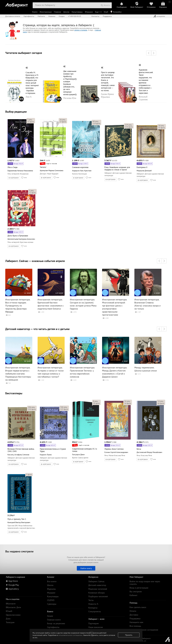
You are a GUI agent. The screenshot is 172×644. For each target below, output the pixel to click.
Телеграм (10, 622)
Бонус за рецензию (56, 623)
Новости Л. (93, 604)
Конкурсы (93, 608)
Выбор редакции (16, 112)
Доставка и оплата (13, 16)
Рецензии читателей (98, 589)
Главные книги (54, 620)
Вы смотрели (136, 592)
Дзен (8, 619)
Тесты (91, 600)
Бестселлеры (14, 393)
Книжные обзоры (97, 593)
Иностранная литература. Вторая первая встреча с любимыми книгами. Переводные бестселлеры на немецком (18, 374)
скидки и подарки (81, 30)
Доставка (134, 615)
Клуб (106, 12)
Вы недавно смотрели (19, 551)
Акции (50, 616)
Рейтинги (41, 16)
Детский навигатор (97, 585)
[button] (149, 53)
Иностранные (46, 12)
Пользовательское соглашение (144, 630)
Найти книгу (86, 568)
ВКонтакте (11, 604)
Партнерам (94, 623)
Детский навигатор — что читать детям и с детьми (37, 329)
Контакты (95, 16)
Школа (66, 12)
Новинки (52, 16)
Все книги (52, 581)
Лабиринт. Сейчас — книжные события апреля (35, 261)
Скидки (62, 16)
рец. (30, 120)
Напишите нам (136, 622)
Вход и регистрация (139, 588)
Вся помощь (135, 626)
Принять (129, 635)
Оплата (133, 611)
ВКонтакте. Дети (13, 607)
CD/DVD (51, 600)
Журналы (51, 589)
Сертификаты (29, 16)
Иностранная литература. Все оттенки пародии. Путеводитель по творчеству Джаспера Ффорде (18, 306)
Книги (35, 12)
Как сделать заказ (138, 607)
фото (31, 122)
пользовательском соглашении (70, 635)
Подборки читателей (98, 596)
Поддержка (107, 16)
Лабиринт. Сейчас (96, 581)
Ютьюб (9, 611)
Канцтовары (77, 12)
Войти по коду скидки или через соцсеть (145, 583)
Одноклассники (13, 615)
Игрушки (89, 12)
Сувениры (52, 604)
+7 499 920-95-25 (74, 16)
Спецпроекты (95, 611)
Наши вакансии (96, 627)
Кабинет (133, 595)
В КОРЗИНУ (14, 178)
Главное (57, 12)
